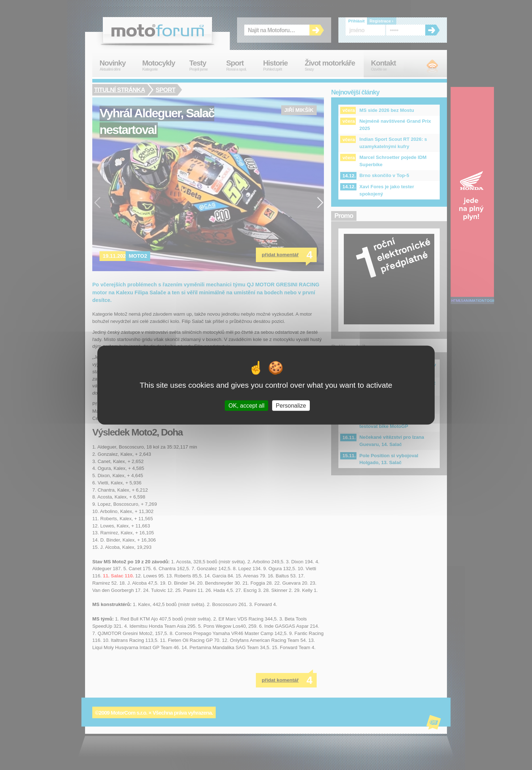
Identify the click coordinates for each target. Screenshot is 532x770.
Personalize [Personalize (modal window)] (291, 406)
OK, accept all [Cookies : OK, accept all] (246, 406)
